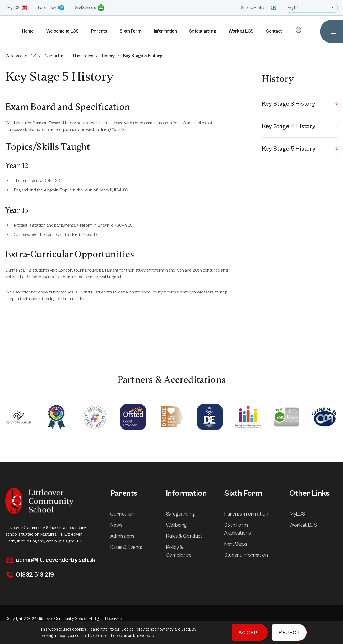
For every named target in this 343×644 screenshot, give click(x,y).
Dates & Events (130, 547)
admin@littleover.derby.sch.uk (50, 560)
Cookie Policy (133, 629)
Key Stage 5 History (300, 149)
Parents (99, 31)
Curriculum (57, 56)
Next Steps (239, 544)
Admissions (126, 536)
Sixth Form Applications (253, 529)
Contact (274, 31)
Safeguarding (203, 31)
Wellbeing (180, 525)
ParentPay (51, 8)
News (120, 525)
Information (165, 31)
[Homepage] (3, 31)
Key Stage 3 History (300, 104)
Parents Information (250, 514)
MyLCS (17, 8)
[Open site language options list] (311, 8)
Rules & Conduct (188, 536)
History (111, 56)
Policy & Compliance (191, 551)
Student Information (250, 555)
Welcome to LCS (62, 31)
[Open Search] (299, 30)
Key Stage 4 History (300, 126)
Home (28, 31)
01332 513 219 (29, 575)
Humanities (86, 56)
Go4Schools (89, 8)
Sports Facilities (259, 8)
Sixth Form (130, 31)
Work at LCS (241, 31)
